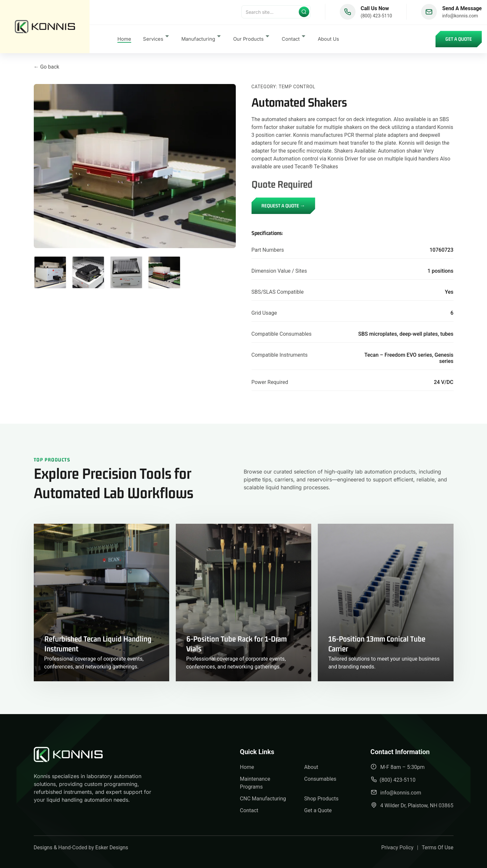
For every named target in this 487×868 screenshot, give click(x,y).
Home (124, 40)
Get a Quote (459, 40)
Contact (249, 810)
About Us (328, 40)
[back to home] (45, 27)
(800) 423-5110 (376, 17)
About (311, 767)
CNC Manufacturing (263, 799)
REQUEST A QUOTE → (283, 206)
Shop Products (322, 799)
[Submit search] (304, 13)
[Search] (276, 13)
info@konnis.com (460, 17)
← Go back (47, 67)
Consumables (320, 779)
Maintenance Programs (255, 783)
